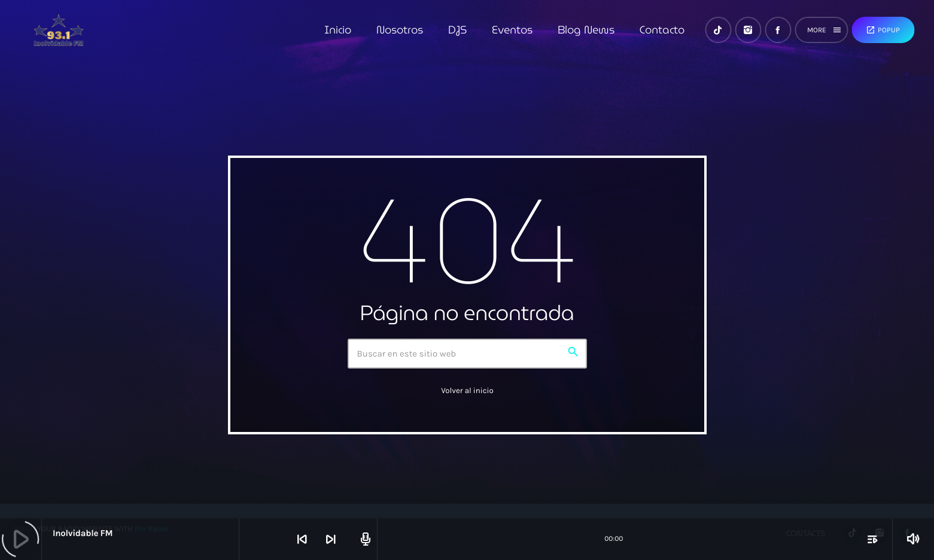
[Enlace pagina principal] (59, 30)
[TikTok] (718, 30)
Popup (883, 30)
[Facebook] (778, 30)
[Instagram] (748, 30)
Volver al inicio (467, 391)
